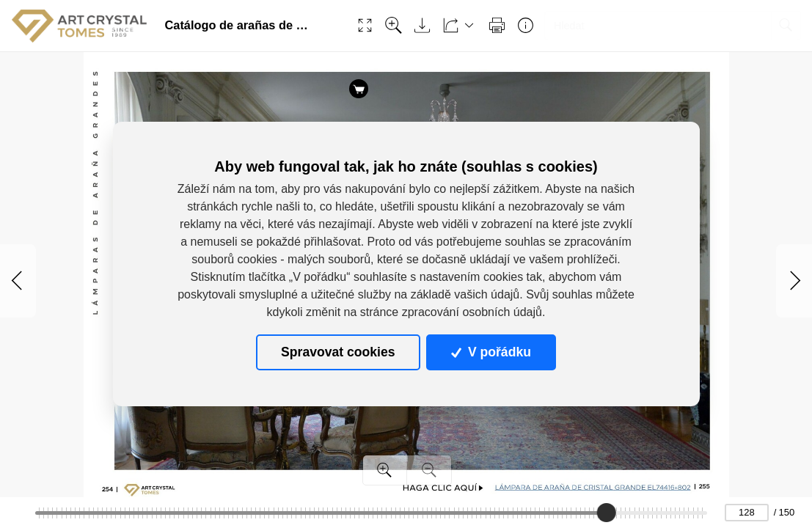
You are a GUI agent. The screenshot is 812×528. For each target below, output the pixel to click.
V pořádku (491, 352)
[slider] (607, 513)
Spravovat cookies (338, 352)
